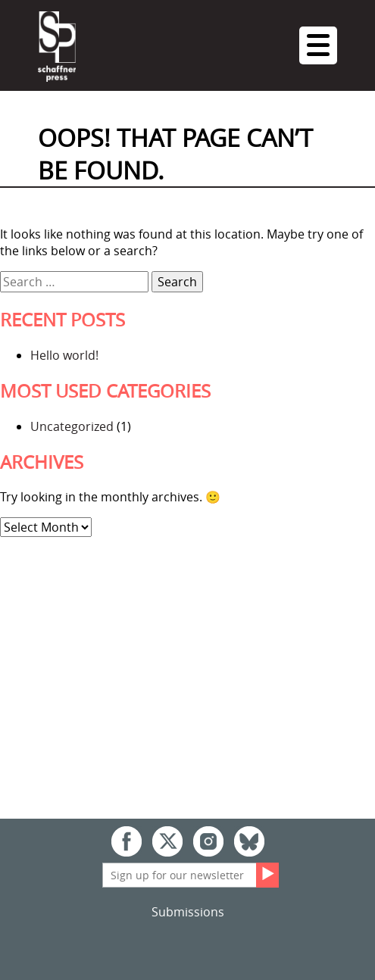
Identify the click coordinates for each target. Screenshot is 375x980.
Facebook (127, 841)
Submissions (188, 912)
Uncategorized (72, 426)
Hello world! (64, 355)
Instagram (208, 841)
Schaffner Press (57, 47)
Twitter (167, 841)
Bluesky (249, 841)
